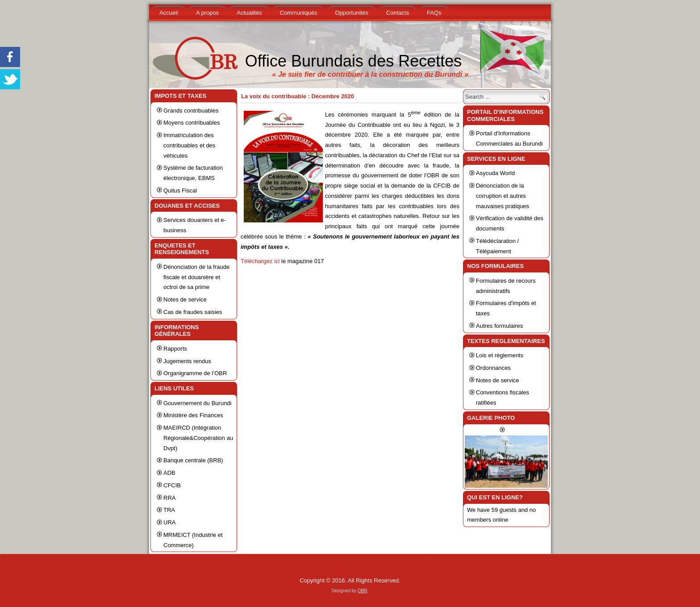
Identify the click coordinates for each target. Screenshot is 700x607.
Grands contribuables (191, 111)
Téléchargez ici (261, 261)
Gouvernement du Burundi (197, 403)
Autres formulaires (499, 326)
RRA (169, 498)
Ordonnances (493, 368)
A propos (207, 13)
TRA (169, 510)
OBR (362, 591)
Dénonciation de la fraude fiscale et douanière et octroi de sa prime (196, 277)
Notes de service (185, 299)
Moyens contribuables (192, 123)
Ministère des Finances (193, 415)
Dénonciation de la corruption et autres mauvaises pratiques (502, 196)
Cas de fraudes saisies (193, 312)
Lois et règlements (500, 355)
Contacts (398, 13)
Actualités (249, 13)
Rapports (175, 349)
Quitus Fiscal (180, 190)
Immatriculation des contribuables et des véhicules (189, 145)
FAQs (434, 13)
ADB (169, 473)
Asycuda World (495, 173)
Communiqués (299, 13)
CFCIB (172, 485)
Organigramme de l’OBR (195, 373)
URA (169, 522)
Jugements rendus (187, 361)
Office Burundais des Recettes (354, 61)
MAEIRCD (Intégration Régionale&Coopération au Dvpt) (198, 438)
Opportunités (351, 13)
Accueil (169, 13)
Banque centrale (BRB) (193, 460)
